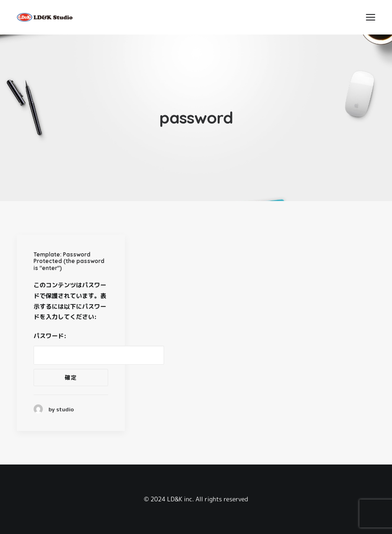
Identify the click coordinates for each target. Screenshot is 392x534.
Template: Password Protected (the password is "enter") (69, 261)
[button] (371, 17)
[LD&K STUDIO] (45, 17)
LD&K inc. (181, 499)
